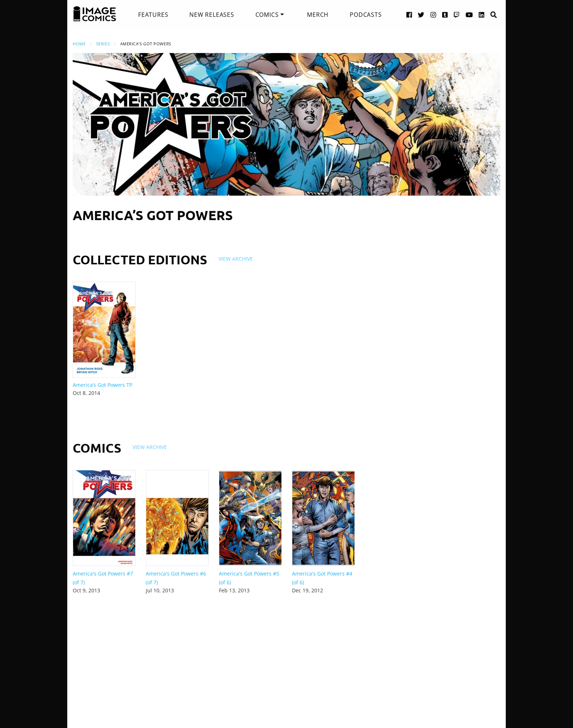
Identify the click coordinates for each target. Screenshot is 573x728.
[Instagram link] (433, 14)
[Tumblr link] (445, 14)
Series (103, 44)
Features (153, 15)
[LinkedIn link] (482, 14)
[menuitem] (153, 15)
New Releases (212, 15)
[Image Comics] (95, 14)
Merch (318, 15)
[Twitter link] (421, 14)
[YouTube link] (469, 14)
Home (79, 44)
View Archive (236, 259)
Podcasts (366, 15)
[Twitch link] (457, 14)
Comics (267, 15)
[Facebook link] (409, 14)
